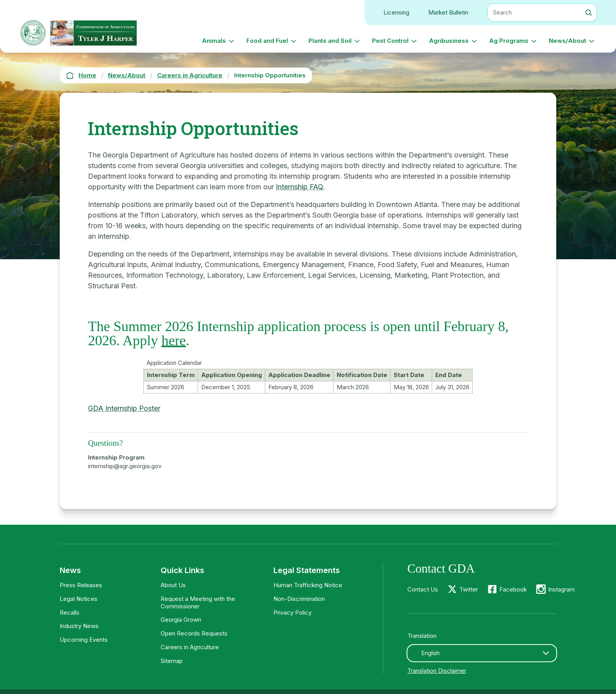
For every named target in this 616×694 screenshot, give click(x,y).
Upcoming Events (84, 640)
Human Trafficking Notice (308, 585)
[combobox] (482, 653)
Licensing (396, 12)
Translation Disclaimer (437, 671)
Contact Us (423, 589)
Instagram (561, 589)
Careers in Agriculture (190, 647)
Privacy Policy (292, 613)
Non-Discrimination (299, 599)
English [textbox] (431, 653)
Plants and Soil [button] (330, 41)
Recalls (70, 613)
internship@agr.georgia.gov (125, 466)
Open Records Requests (194, 633)
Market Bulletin (448, 12)
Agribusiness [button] (449, 41)
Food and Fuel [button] (267, 41)
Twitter (469, 589)
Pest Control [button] (390, 41)
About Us (173, 585)
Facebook (513, 589)
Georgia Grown (181, 620)
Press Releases (81, 585)
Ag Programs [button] (509, 41)
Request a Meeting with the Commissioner (198, 602)
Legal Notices (79, 599)
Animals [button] (214, 41)
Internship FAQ (300, 187)
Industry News (79, 626)
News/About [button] (567, 41)
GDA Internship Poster (124, 408)
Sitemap (172, 661)
